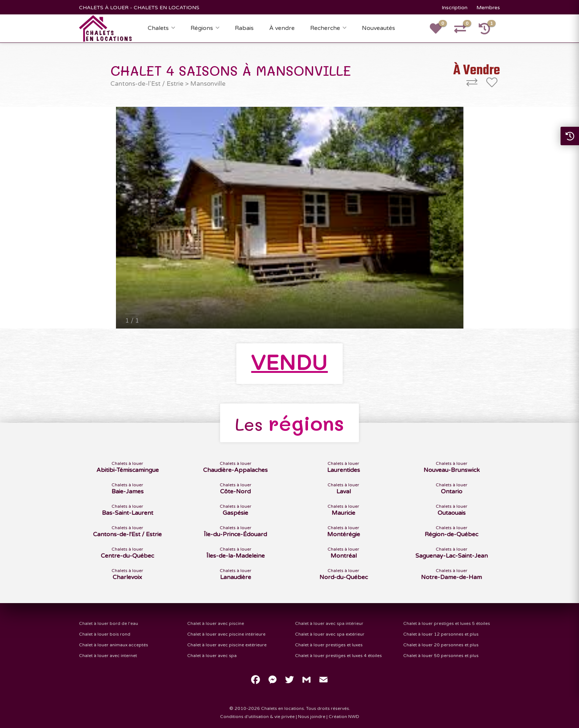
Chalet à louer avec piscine (216, 623)
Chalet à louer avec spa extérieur (330, 634)
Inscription (455, 8)
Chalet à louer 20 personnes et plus (441, 645)
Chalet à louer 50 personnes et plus (441, 656)
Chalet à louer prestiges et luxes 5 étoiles (447, 623)
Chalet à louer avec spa (212, 656)
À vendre (282, 28)
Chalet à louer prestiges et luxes (329, 645)
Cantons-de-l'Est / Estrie (147, 84)
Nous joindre (312, 717)
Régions (202, 28)
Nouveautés (378, 28)
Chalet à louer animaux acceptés (114, 645)
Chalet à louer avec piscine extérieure (227, 645)
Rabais (244, 28)
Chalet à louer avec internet (108, 656)
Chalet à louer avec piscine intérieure (226, 634)
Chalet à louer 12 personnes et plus (441, 634)
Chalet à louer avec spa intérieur (329, 623)
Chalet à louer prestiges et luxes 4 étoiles (338, 656)
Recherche (325, 28)
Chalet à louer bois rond (105, 634)
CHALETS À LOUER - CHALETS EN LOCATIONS (139, 8)
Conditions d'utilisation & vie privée (257, 717)
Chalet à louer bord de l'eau (109, 623)
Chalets (158, 28)
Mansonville (208, 84)
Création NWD (344, 717)
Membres (488, 8)
